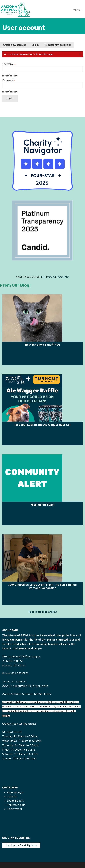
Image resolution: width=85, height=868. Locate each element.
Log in (37, 46)
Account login (15, 792)
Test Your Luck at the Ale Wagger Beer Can (43, 425)
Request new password (58, 45)
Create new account (14, 45)
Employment (14, 809)
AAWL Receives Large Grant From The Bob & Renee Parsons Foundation (43, 586)
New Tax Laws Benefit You (42, 345)
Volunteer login (16, 805)
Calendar (12, 797)
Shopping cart (15, 801)
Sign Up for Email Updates (21, 845)
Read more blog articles (43, 612)
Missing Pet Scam (43, 505)
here (43, 277)
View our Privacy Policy (58, 277)
